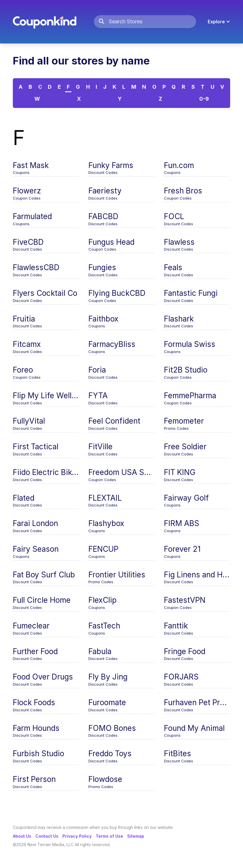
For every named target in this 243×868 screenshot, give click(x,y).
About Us (22, 836)
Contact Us (47, 836)
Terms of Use (109, 836)
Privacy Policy (77, 836)
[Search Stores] (152, 22)
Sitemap (136, 836)
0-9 (204, 99)
